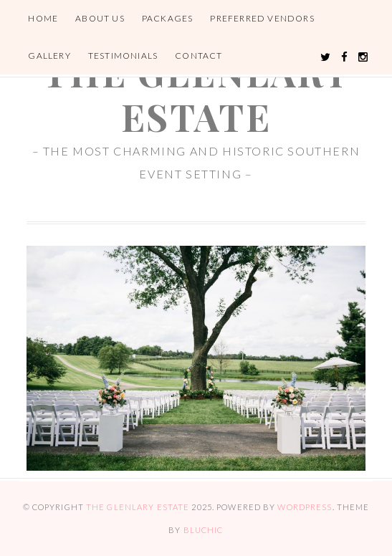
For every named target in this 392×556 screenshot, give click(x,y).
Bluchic (204, 530)
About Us (100, 18)
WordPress (305, 507)
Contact (199, 56)
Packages (168, 18)
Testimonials (123, 56)
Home (43, 18)
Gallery (49, 56)
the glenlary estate (196, 94)
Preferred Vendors (262, 18)
